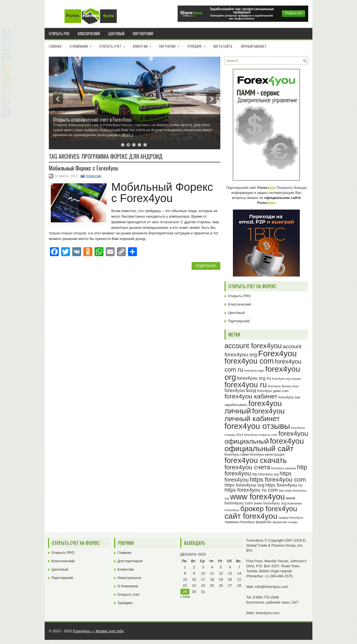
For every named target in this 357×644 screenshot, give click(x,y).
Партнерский (143, 33)
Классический (89, 33)
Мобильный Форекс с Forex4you (83, 168)
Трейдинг (198, 44)
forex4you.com (268, 613)
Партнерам (171, 44)
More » (128, 135)
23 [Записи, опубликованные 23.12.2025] (194, 586)
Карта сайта (223, 46)
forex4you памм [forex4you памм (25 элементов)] (237, 455)
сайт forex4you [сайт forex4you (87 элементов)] (251, 516)
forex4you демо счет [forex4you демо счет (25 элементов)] (273, 391)
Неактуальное (129, 578)
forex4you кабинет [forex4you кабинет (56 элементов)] (251, 396)
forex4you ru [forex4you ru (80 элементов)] (246, 385)
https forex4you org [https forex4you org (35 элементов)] (244, 485)
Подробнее (206, 266)
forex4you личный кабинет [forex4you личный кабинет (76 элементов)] (255, 415)
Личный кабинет (254, 46)
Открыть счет (114, 44)
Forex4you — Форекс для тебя (98, 631)
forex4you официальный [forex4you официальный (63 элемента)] (266, 437)
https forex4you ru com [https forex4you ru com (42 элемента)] (251, 490)
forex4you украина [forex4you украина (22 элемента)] (284, 468)
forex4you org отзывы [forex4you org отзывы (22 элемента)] (287, 379)
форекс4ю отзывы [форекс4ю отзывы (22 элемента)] (285, 522)
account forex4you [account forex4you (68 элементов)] (253, 346)
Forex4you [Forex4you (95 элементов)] (277, 353)
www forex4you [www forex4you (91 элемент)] (257, 497)
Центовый (116, 33)
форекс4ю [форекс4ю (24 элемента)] (264, 522)
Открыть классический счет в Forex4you (92, 119)
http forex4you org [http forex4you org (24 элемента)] (265, 474)
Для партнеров (130, 561)
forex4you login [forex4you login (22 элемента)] (254, 371)
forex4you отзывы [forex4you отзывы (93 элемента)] (257, 426)
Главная (55, 46)
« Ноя (185, 597)
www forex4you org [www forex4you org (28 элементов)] (270, 503)
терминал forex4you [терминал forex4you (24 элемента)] (240, 522)
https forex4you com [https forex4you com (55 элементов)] (278, 480)
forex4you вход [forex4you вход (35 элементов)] (240, 391)
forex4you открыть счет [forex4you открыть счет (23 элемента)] (261, 435)
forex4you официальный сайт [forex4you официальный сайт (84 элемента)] (264, 445)
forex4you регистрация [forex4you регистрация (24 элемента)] (267, 455)
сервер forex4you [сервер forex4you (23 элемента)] (291, 518)
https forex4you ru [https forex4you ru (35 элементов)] (284, 485)
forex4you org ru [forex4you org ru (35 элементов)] (254, 378)
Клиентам (144, 44)
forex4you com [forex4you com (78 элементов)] (249, 361)
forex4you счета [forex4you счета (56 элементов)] (247, 467)
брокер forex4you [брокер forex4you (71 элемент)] (269, 509)
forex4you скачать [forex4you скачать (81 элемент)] (256, 460)
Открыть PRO (59, 33)
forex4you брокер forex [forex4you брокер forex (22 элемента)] (283, 386)
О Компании (82, 44)
